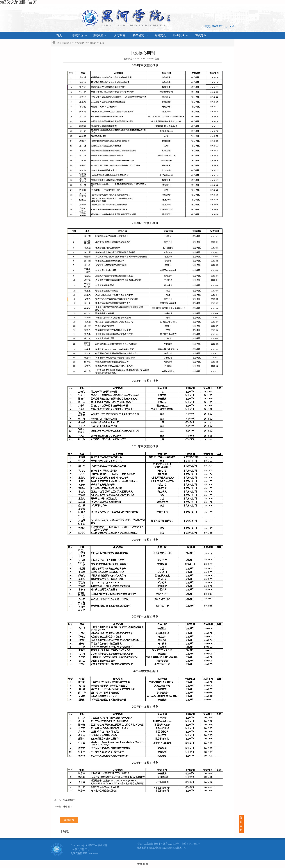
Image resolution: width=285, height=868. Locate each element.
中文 (207, 26)
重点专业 (201, 35)
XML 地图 (142, 864)
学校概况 (80, 35)
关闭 (65, 831)
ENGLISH (217, 26)
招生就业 (181, 35)
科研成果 (92, 43)
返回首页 (69, 820)
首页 (59, 35)
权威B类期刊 (69, 800)
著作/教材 (68, 807)
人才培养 (120, 35)
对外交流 (160, 35)
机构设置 (100, 35)
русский (230, 26)
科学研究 (140, 35)
